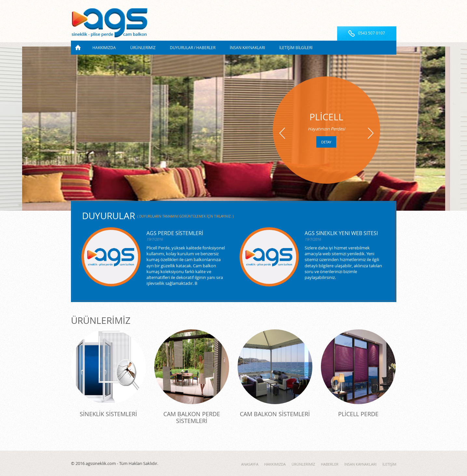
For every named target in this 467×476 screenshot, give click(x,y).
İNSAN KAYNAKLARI (247, 47)
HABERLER (330, 464)
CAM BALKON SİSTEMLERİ (275, 414)
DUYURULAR (158, 216)
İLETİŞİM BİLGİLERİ (296, 47)
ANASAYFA (78, 48)
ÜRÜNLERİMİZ (143, 47)
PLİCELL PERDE (358, 414)
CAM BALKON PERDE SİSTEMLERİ (192, 417)
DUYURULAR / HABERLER (193, 47)
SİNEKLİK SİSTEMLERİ (108, 414)
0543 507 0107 (371, 33)
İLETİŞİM (389, 464)
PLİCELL (326, 117)
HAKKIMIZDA (104, 47)
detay (326, 142)
